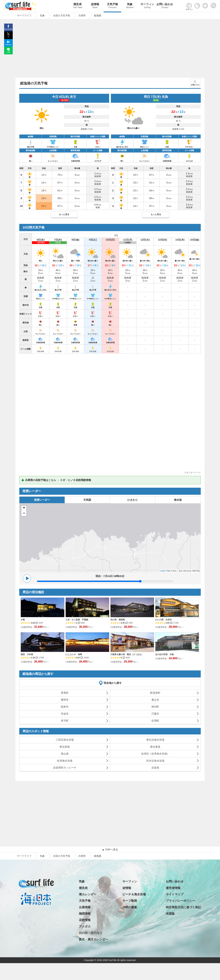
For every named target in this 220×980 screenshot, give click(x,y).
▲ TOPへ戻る (110, 849)
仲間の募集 (130, 907)
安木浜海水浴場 (155, 761)
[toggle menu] (214, 5)
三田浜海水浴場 (65, 740)
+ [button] (24, 508)
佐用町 (155, 721)
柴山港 (65, 754)
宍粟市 (155, 714)
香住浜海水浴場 (155, 740)
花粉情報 (85, 920)
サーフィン (147, 6)
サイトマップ (175, 894)
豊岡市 (65, 700)
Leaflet (162, 571)
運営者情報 (173, 888)
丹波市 (65, 714)
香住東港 (155, 747)
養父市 (155, 700)
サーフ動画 (130, 901)
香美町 (65, 693)
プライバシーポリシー (180, 901)
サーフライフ (24, 856)
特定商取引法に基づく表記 (183, 907)
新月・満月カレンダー (93, 939)
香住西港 (65, 747)
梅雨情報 (85, 914)
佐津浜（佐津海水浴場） (155, 754)
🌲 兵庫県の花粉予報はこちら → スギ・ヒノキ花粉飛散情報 (56, 480)
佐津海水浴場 (65, 761)
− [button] (24, 513)
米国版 (170, 914)
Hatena (8, 45)
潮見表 (78, 6)
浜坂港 (155, 768)
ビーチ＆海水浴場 (134, 894)
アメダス (85, 927)
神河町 (155, 707)
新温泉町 (155, 693)
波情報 (95, 6)
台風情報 (85, 907)
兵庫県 (82, 856)
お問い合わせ (165, 6)
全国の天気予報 (62, 856)
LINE (8, 52)
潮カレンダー (88, 894)
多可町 (65, 721)
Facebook (8, 29)
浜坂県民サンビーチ (65, 768)
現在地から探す (113, 683)
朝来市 (65, 707)
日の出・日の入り (91, 933)
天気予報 (112, 6)
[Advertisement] (110, 49)
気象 (130, 6)
